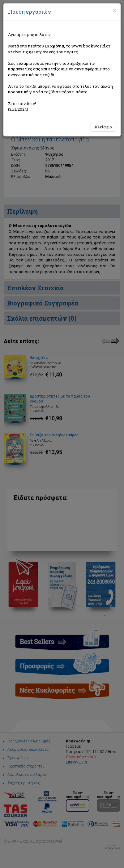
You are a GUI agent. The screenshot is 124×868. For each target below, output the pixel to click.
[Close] (114, 11)
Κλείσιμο (103, 127)
